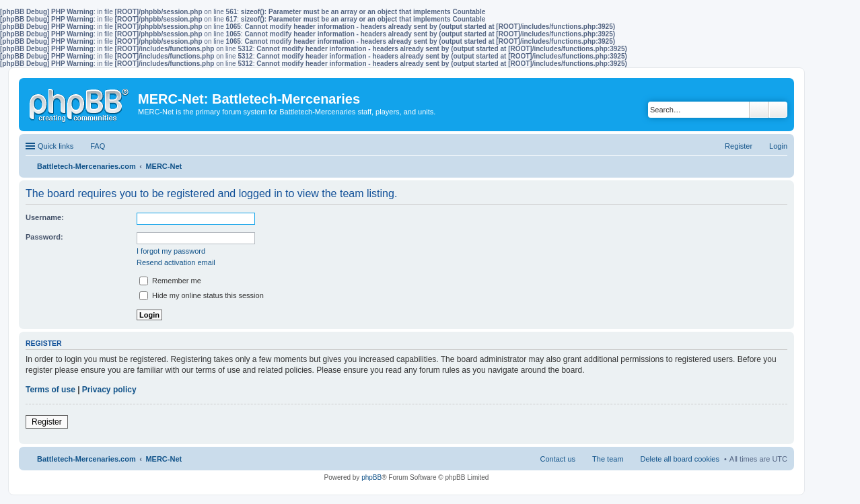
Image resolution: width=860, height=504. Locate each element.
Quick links (56, 146)
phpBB (371, 477)
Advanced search (778, 110)
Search (759, 110)
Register (47, 422)
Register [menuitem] (739, 146)
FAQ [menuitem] (98, 146)
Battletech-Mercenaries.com (86, 459)
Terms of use (50, 390)
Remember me (170, 281)
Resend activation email (176, 262)
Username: (45, 217)
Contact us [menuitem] (558, 459)
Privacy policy (109, 390)
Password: (44, 237)
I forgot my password (171, 251)
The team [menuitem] (608, 459)
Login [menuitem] (778, 146)
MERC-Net (164, 459)
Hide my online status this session (202, 295)
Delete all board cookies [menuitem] (680, 459)
